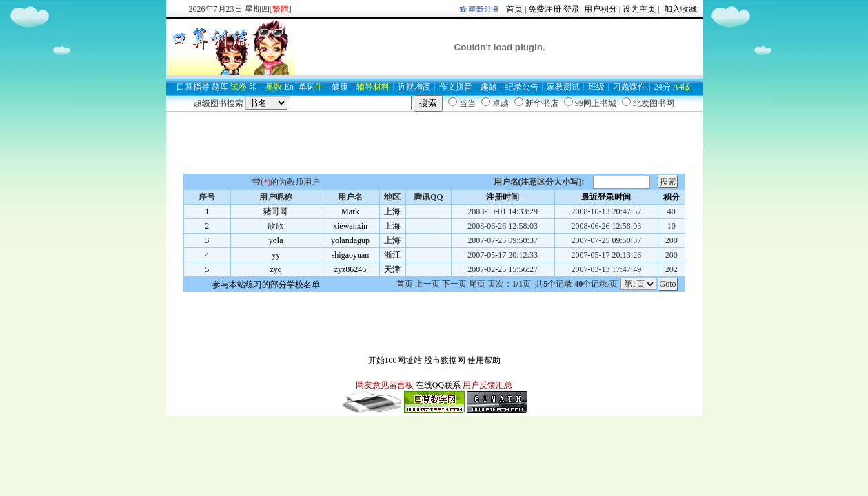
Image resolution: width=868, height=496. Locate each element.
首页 (514, 9)
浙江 (392, 255)
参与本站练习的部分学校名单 (266, 285)
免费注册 (545, 9)
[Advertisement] (434, 143)
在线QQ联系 (438, 385)
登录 (572, 9)
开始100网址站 (395, 360)
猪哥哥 (276, 211)
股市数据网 (445, 360)
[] (281, 9)
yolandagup (350, 240)
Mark (350, 211)
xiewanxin (350, 226)
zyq (276, 269)
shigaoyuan (351, 255)
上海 (392, 211)
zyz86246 (351, 269)
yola (276, 240)
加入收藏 (679, 9)
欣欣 (276, 226)
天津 (392, 269)
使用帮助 (484, 360)
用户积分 (600, 9)
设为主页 (639, 9)
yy (276, 255)
